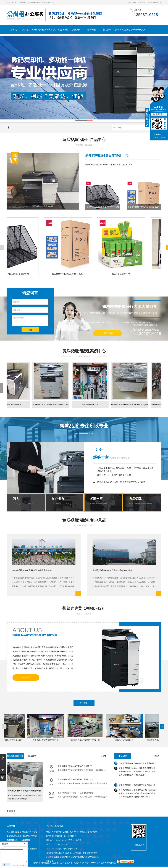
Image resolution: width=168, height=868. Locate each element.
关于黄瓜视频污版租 (123, 31)
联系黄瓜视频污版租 (138, 31)
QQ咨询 (159, 114)
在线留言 (141, 3)
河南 (64, 849)
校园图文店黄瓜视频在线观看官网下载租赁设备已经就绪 (130, 406)
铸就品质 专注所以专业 (84, 426)
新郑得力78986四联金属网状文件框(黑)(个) (103, 208)
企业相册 (84, 703)
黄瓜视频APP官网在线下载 (61, 31)
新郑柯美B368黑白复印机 (43, 206)
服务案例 (76, 30)
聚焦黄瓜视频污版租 (15, 757)
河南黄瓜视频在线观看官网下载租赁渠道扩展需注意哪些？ (137, 786)
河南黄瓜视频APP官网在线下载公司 (85, 740)
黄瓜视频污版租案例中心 (84, 351)
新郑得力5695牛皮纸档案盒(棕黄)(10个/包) (144, 208)
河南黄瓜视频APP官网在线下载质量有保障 (32, 570)
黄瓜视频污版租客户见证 (84, 520)
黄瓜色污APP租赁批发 (125, 740)
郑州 (68, 849)
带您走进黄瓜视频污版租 (84, 608)
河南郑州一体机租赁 (91, 405)
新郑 (73, 849)
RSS (48, 849)
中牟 (77, 849)
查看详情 (26, 678)
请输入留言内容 (30, 321)
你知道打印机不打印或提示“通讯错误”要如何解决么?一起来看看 (24, 792)
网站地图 (132, 3)
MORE (104, 756)
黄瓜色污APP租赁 (30, 31)
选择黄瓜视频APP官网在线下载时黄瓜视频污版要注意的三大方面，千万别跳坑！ (137, 765)
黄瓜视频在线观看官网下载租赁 (45, 31)
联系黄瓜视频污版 (154, 3)
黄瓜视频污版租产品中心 (84, 140)
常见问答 (123, 756)
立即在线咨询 (107, 333)
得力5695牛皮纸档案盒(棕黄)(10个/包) (68, 274)
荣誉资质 (92, 30)
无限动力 (112, 863)
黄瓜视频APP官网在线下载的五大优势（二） (76, 766)
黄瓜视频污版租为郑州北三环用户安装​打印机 (51, 405)
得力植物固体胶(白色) (121, 274)
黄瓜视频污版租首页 (14, 832)
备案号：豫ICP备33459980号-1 (87, 863)
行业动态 (32, 756)
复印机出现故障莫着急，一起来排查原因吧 (75, 793)
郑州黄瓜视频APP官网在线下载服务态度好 (112, 570)
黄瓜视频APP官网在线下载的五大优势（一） (76, 779)
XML (52, 849)
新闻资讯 (107, 30)
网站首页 (14, 30)
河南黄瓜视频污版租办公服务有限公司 (35, 635)
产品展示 (10, 840)
